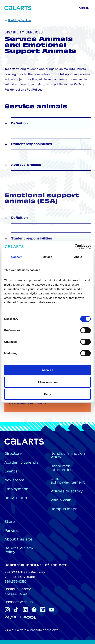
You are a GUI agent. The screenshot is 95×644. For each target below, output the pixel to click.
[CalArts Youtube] (52, 610)
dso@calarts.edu (36, 405)
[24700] (11, 617)
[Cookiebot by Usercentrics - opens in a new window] (75, 247)
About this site (18, 540)
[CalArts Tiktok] (16, 610)
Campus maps (64, 509)
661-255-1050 (15, 582)
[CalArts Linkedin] (25, 610)
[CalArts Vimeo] (43, 610)
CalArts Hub (16, 498)
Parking (12, 531)
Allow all (48, 370)
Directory (13, 454)
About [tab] (78, 257)
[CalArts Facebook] (34, 610)
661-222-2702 (16, 594)
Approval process (26, 165)
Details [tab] (47, 257)
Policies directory (67, 492)
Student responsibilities (32, 144)
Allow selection (47, 382)
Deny (48, 394)
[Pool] (30, 617)
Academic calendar (22, 463)
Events (11, 472)
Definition (19, 124)
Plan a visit (61, 500)
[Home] (18, 8)
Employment (16, 489)
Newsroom (14, 481)
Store (10, 522)
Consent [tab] (17, 257)
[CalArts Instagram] (7, 610)
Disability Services (20, 20)
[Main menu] (85, 8)
